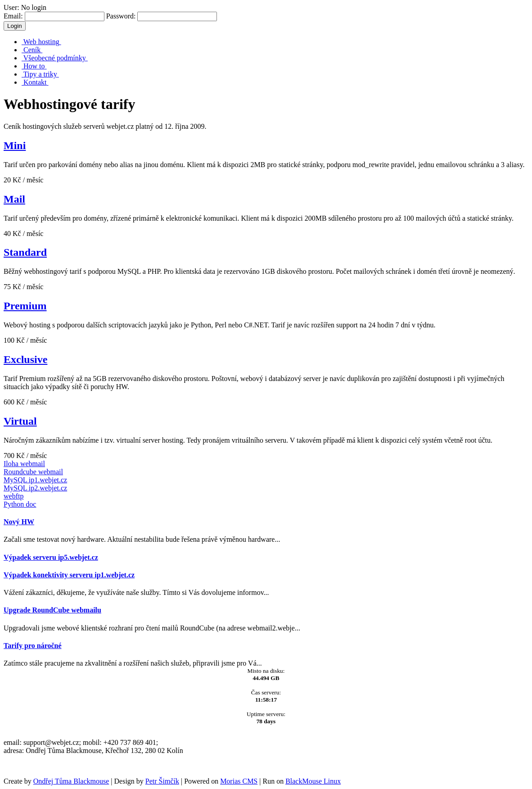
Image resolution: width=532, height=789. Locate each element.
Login (15, 26)
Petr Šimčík (162, 781)
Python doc (20, 504)
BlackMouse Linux (313, 781)
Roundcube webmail (33, 472)
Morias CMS (239, 781)
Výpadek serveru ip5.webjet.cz (51, 557)
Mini (15, 145)
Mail (14, 199)
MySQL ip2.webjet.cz (35, 488)
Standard (25, 252)
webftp (14, 496)
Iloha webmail (24, 464)
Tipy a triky (40, 74)
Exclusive (25, 359)
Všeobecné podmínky (55, 58)
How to (34, 66)
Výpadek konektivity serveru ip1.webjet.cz (69, 575)
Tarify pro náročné (33, 646)
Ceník (32, 50)
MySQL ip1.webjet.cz (35, 480)
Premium (25, 306)
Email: (54, 16)
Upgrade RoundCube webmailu (52, 610)
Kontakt (35, 82)
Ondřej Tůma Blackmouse (71, 781)
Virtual (20, 421)
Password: (162, 16)
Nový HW (19, 522)
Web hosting (41, 42)
